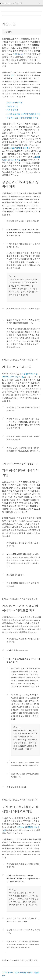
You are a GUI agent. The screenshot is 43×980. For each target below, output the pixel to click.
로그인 (11, 75)
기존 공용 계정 (12, 110)
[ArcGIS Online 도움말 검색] (19, 3)
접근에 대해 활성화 (18, 148)
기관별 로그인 (12, 106)
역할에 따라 (18, 54)
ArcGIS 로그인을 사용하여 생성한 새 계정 (23, 114)
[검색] (40, 3)
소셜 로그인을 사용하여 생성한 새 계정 (22, 118)
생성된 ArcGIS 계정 (14, 103)
